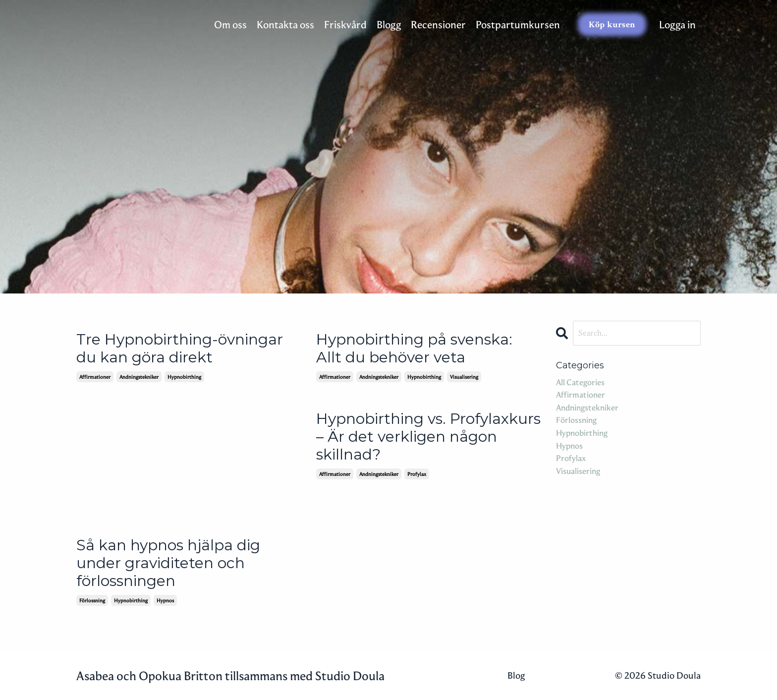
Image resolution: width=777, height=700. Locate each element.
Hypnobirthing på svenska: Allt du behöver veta (414, 349)
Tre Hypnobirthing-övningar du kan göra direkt (180, 349)
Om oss (230, 25)
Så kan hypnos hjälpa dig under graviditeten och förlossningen (168, 563)
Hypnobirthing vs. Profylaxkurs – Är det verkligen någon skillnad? (428, 437)
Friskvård (345, 25)
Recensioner (438, 25)
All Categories (580, 382)
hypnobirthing (184, 377)
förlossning (92, 600)
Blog (516, 675)
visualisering (464, 377)
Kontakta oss (285, 25)
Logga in (677, 25)
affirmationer (95, 377)
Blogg (389, 25)
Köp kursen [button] (612, 25)
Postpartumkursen (518, 25)
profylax (417, 474)
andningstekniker (139, 377)
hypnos (165, 600)
